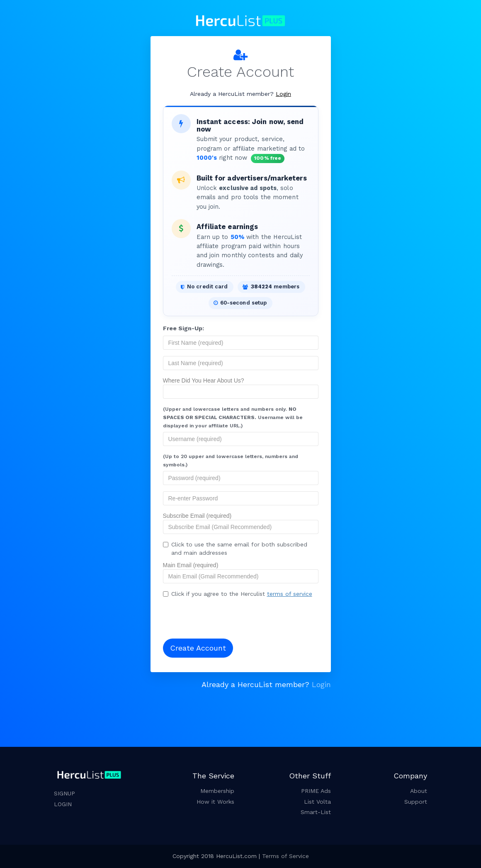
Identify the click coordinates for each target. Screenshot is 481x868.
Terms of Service (285, 856)
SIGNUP (64, 793)
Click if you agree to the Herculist (238, 594)
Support (416, 802)
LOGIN (63, 804)
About (419, 791)
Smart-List (316, 812)
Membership (217, 791)
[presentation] (216, 616)
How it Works (215, 802)
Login (283, 94)
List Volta (317, 802)
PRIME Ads (316, 791)
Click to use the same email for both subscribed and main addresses (235, 549)
